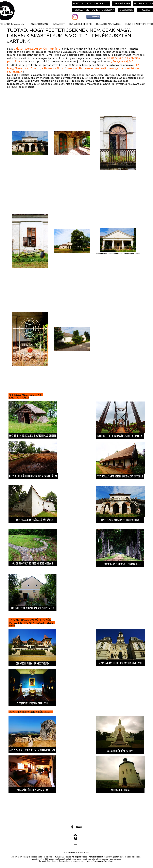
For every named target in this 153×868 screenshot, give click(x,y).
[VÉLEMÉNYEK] (122, 4)
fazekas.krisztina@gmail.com (72, 861)
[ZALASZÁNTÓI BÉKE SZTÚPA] (120, 751)
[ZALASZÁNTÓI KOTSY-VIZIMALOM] (32, 790)
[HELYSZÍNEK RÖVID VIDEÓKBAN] (93, 10)
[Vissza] (79, 827)
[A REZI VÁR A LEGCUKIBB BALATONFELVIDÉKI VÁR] (32, 750)
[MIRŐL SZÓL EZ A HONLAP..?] (91, 4)
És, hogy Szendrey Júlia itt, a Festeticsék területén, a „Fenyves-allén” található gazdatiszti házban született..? (74, 68)
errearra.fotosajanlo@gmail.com (100, 861)
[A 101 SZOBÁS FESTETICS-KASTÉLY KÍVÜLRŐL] (121, 663)
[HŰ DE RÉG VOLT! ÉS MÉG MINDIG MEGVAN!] (33, 563)
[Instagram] (75, 17)
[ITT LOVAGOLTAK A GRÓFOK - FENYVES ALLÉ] (120, 564)
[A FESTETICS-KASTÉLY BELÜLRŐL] (32, 703)
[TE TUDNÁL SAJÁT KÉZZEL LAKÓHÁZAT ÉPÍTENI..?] (120, 476)
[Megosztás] (93, 17)
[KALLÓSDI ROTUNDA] (120, 790)
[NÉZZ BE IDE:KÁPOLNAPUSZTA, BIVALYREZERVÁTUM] (33, 476)
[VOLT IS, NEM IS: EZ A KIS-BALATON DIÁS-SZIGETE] (33, 436)
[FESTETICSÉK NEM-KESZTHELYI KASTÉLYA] (120, 520)
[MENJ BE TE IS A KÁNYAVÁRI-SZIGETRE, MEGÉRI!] (120, 436)
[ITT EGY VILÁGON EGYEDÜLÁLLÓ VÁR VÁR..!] (33, 520)
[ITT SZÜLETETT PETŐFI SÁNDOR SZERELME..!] (32, 608)
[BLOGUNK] (126, 10)
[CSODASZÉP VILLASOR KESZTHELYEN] (32, 664)
